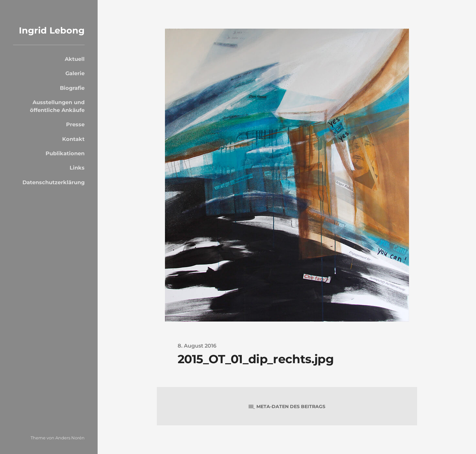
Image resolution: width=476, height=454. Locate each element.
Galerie (75, 73)
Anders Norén (70, 438)
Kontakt (73, 139)
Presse (75, 124)
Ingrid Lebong (52, 30)
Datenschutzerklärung (54, 182)
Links (77, 168)
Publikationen (65, 153)
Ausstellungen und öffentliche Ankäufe (57, 106)
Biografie (72, 88)
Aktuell (75, 59)
